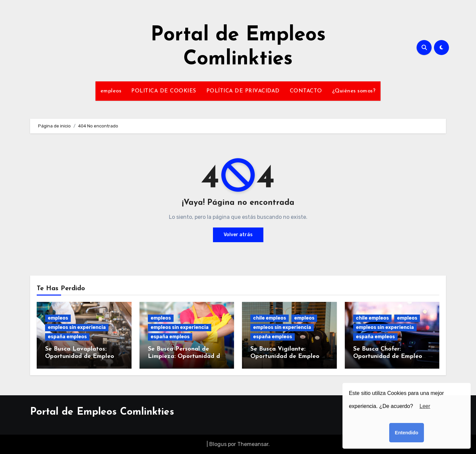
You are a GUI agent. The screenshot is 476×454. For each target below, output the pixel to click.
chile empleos (270, 318)
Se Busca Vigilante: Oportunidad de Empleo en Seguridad (289, 356)
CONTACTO (306, 91)
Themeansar (253, 444)
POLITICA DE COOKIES (164, 91)
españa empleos (67, 337)
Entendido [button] (407, 433)
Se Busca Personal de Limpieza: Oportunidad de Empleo (186, 356)
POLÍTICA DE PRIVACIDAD (243, 91)
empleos (111, 91)
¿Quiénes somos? (354, 91)
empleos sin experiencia (77, 327)
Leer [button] (425, 406)
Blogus (218, 444)
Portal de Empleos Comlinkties (102, 412)
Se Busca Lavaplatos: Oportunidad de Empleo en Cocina (84, 356)
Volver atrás (238, 235)
